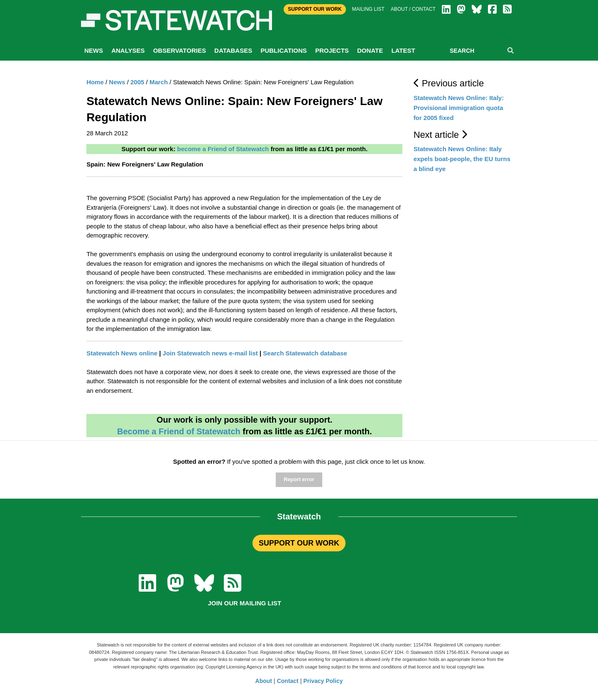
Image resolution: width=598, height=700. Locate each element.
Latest (403, 50)
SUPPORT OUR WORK (299, 543)
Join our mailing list (244, 603)
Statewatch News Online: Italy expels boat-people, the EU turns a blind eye (462, 159)
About (264, 681)
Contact (288, 681)
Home (95, 82)
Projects (332, 50)
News (94, 50)
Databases (233, 50)
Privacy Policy (323, 681)
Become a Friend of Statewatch (179, 431)
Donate (370, 50)
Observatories (180, 50)
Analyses (128, 50)
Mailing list (368, 9)
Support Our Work (315, 9)
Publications (283, 50)
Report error (299, 480)
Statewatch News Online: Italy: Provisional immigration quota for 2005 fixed (459, 108)
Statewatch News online (122, 353)
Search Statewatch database (305, 353)
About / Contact (413, 9)
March (159, 82)
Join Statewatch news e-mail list (210, 353)
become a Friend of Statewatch (223, 149)
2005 (137, 82)
